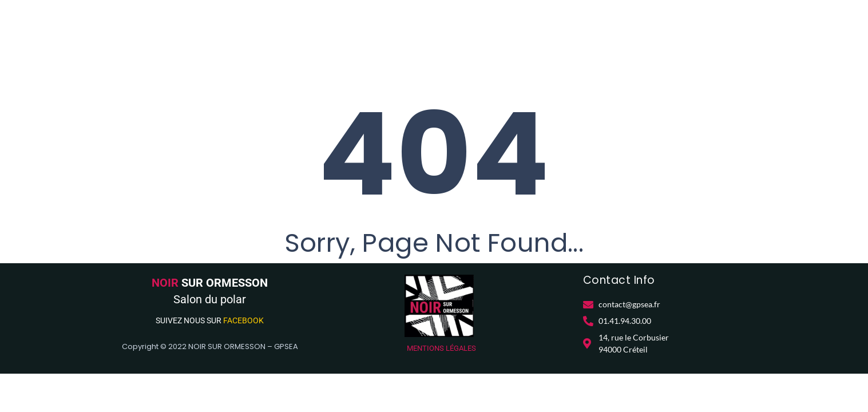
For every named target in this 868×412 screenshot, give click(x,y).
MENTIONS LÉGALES (441, 348)
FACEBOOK (243, 320)
